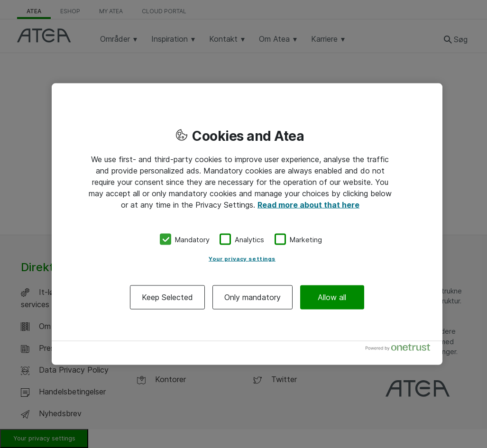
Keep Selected (167, 297)
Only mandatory (253, 297)
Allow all (332, 297)
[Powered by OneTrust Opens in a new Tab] (402, 350)
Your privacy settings (242, 259)
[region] (247, 224)
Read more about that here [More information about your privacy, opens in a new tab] (308, 204)
